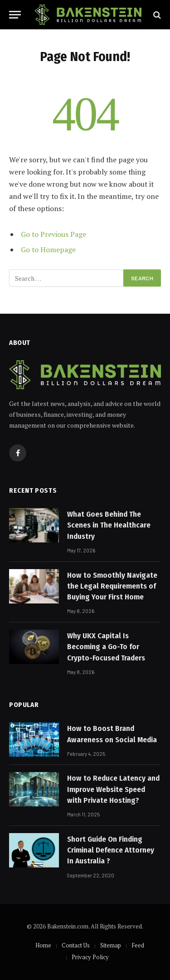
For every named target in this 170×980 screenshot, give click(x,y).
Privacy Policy (90, 957)
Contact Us (76, 945)
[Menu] (15, 15)
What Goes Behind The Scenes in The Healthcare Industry (109, 525)
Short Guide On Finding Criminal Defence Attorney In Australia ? (111, 850)
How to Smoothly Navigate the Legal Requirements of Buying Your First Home (112, 586)
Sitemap (111, 945)
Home (43, 945)
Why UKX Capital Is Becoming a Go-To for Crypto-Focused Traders (106, 647)
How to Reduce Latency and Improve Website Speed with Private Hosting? (113, 789)
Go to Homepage (48, 250)
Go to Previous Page (53, 234)
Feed (138, 945)
